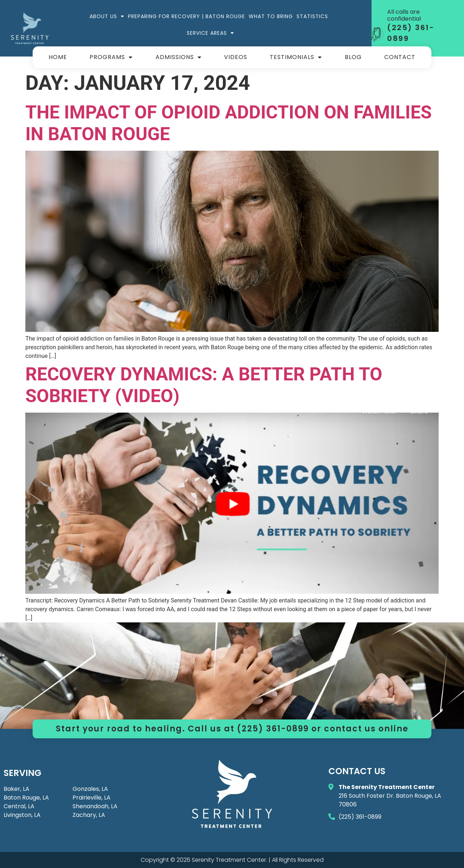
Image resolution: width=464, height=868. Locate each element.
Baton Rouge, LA (26, 798)
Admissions (179, 57)
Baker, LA (16, 789)
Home (58, 57)
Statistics (312, 16)
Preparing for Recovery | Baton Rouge (187, 16)
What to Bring (271, 16)
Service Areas (210, 33)
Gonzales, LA (90, 789)
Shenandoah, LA (95, 806)
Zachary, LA (89, 815)
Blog (353, 57)
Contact (400, 57)
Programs (111, 57)
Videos (236, 57)
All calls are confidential (404, 15)
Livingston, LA (22, 815)
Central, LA (19, 806)
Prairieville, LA (92, 798)
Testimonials (296, 57)
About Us (107, 16)
